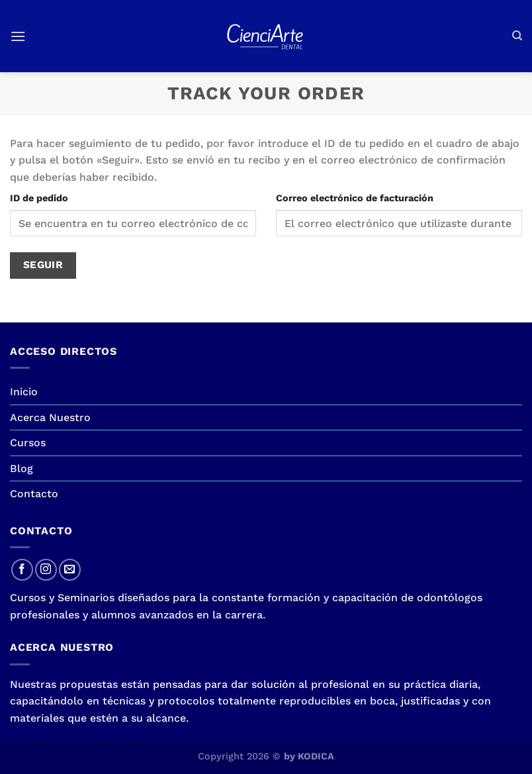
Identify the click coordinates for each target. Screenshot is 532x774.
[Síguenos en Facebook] (22, 570)
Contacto (34, 494)
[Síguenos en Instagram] (46, 570)
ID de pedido (39, 198)
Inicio (24, 392)
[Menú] (18, 36)
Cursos (28, 443)
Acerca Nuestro (50, 417)
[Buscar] (517, 36)
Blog (22, 468)
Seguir (43, 265)
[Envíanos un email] (70, 570)
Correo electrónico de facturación (355, 198)
